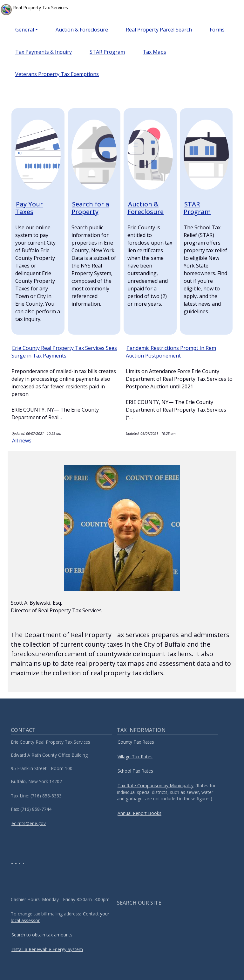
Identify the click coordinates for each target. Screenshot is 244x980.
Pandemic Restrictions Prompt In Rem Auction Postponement (171, 352)
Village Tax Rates (135, 757)
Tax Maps (154, 52)
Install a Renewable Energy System (47, 949)
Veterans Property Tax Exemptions (57, 74)
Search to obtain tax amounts (42, 935)
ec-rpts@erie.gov (29, 823)
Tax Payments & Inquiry (44, 52)
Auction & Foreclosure (82, 30)
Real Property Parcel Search (159, 30)
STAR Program (107, 52)
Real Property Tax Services (34, 10)
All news (22, 441)
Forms (217, 30)
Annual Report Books (139, 813)
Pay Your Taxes (29, 208)
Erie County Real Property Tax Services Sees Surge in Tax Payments (64, 352)
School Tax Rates (135, 771)
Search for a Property (90, 208)
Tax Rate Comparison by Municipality (156, 785)
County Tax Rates (136, 742)
